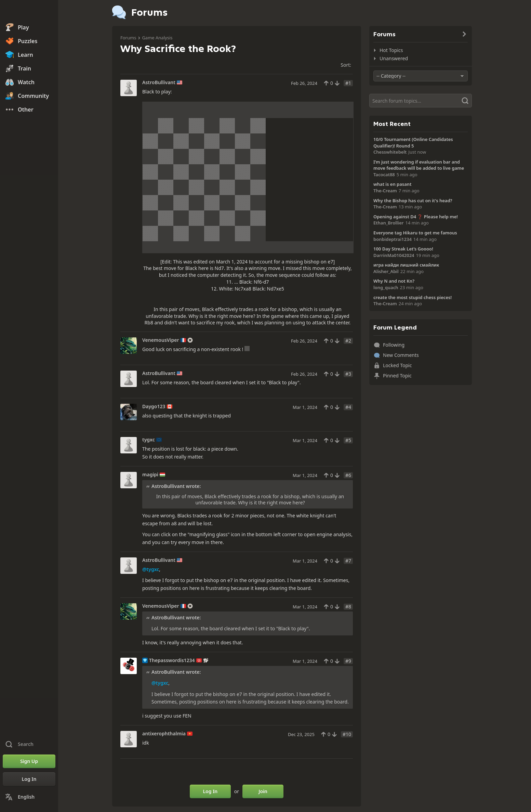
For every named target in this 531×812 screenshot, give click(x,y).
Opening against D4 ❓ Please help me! (416, 217)
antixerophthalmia (164, 734)
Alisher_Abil (386, 271)
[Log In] (29, 779)
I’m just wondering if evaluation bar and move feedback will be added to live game (419, 165)
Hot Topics (391, 50)
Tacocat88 (384, 175)
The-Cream (385, 191)
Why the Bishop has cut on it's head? (413, 201)
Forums (128, 38)
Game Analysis (157, 38)
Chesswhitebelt (390, 152)
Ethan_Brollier (388, 223)
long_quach (386, 287)
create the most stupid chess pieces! (413, 297)
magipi (150, 475)
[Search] (421, 101)
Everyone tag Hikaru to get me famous (415, 233)
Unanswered (394, 58)
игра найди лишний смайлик (406, 265)
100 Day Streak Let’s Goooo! (403, 249)
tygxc (149, 440)
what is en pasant (392, 184)
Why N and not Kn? (394, 281)
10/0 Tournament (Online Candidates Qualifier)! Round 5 (413, 143)
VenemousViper (161, 340)
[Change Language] (29, 797)
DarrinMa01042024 (394, 255)
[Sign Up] (29, 761)
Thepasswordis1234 (172, 660)
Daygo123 (154, 407)
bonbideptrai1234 (393, 239)
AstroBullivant (159, 82)
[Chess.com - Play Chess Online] (29, 12)
